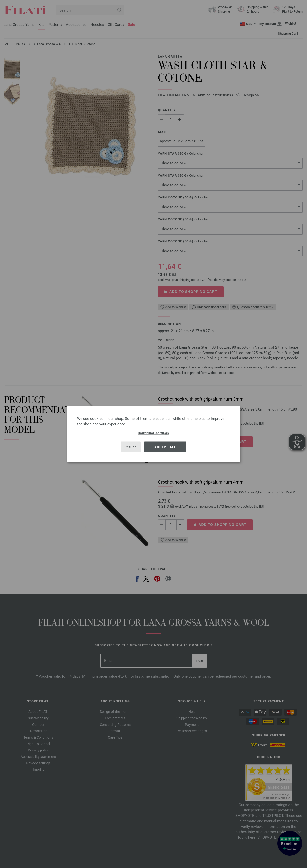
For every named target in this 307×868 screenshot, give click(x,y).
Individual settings (154, 433)
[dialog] (154, 434)
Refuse (131, 447)
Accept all (165, 447)
